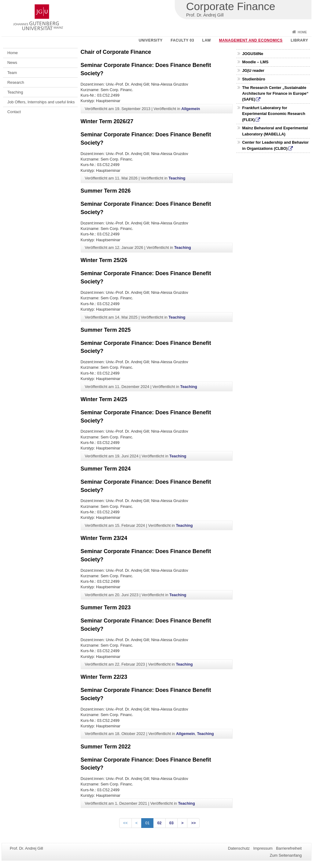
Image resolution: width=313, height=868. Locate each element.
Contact (14, 112)
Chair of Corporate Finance (116, 52)
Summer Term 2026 (106, 191)
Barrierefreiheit (289, 848)
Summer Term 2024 (106, 469)
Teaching (15, 92)
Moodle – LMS (255, 62)
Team (12, 73)
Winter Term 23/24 (104, 538)
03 (171, 823)
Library (299, 40)
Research (16, 82)
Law (207, 40)
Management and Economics (251, 40)
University (151, 40)
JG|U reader (253, 70)
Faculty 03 (182, 40)
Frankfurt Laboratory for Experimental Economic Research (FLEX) (274, 114)
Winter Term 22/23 (104, 677)
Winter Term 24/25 (104, 399)
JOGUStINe (253, 54)
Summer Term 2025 (106, 330)
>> (193, 823)
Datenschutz (239, 848)
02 (159, 823)
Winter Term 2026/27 (107, 121)
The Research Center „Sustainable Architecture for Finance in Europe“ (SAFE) (275, 93)
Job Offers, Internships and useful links (41, 102)
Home (302, 32)
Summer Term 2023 (106, 608)
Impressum (263, 848)
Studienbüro (254, 79)
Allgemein (191, 109)
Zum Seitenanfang (286, 855)
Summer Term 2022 (106, 747)
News (12, 63)
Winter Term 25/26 (104, 260)
